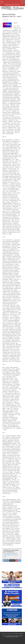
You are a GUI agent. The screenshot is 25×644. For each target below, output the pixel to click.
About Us (17, 637)
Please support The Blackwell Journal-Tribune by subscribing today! (11, 555)
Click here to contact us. (19, 634)
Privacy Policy (12, 637)
